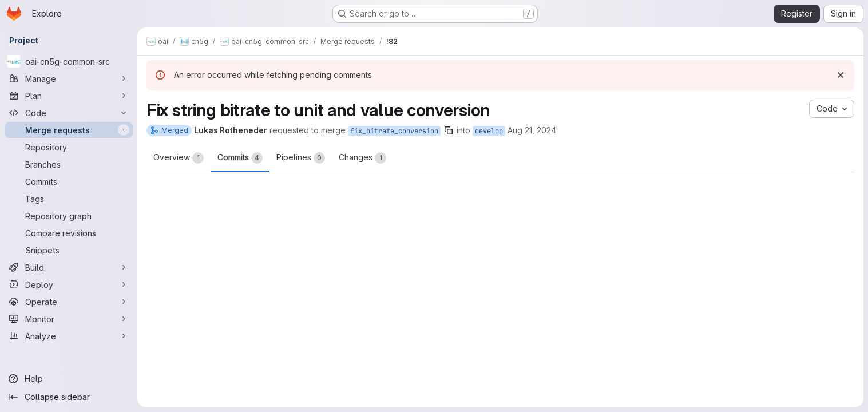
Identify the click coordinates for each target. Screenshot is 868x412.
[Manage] (69, 78)
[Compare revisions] (69, 233)
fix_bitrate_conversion (394, 131)
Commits (240, 158)
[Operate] (69, 302)
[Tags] (69, 199)
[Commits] (69, 181)
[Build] (69, 267)
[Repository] (69, 147)
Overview (179, 158)
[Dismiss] (841, 75)
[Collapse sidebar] (69, 397)
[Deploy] (69, 284)
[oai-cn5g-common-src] (69, 61)
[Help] (69, 379)
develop (489, 131)
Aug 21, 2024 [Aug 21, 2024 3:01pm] (532, 130)
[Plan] (69, 96)
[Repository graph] (69, 216)
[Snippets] (69, 250)
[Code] (69, 113)
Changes (362, 158)
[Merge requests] (69, 130)
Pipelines (301, 158)
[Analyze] (69, 336)
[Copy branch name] (449, 130)
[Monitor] (69, 319)
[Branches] (69, 164)
